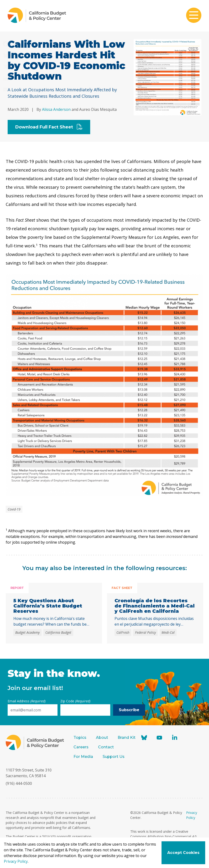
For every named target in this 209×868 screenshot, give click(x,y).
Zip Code (75, 701)
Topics (80, 738)
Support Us (114, 757)
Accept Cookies (183, 853)
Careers (81, 747)
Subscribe (129, 710)
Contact (106, 747)
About (102, 738)
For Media (83, 757)
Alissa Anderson (56, 109)
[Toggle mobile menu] (194, 16)
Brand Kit (127, 738)
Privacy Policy (16, 861)
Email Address (27, 701)
